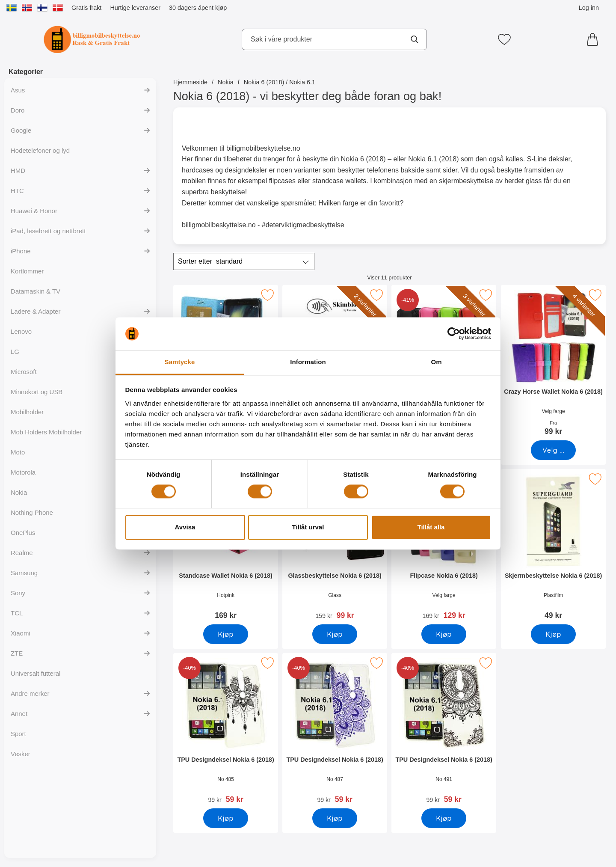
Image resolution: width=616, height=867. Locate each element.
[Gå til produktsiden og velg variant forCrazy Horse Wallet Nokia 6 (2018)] (553, 450)
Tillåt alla (431, 527)
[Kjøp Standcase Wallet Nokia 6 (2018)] (226, 634)
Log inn (589, 8)
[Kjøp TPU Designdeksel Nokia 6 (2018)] (226, 818)
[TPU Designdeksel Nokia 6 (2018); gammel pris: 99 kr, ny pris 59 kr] (226, 731)
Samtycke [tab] (180, 362)
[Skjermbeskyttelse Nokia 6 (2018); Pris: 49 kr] (553, 547)
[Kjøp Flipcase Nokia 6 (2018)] (444, 634)
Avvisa (185, 527)
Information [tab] (308, 362)
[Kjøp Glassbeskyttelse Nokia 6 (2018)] (335, 634)
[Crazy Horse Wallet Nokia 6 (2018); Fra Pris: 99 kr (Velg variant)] (553, 363)
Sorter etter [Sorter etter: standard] (210, 261)
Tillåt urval (308, 527)
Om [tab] (436, 362)
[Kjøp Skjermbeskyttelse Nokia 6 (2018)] (553, 634)
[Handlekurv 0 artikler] (595, 39)
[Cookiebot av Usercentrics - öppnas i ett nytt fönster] (454, 334)
